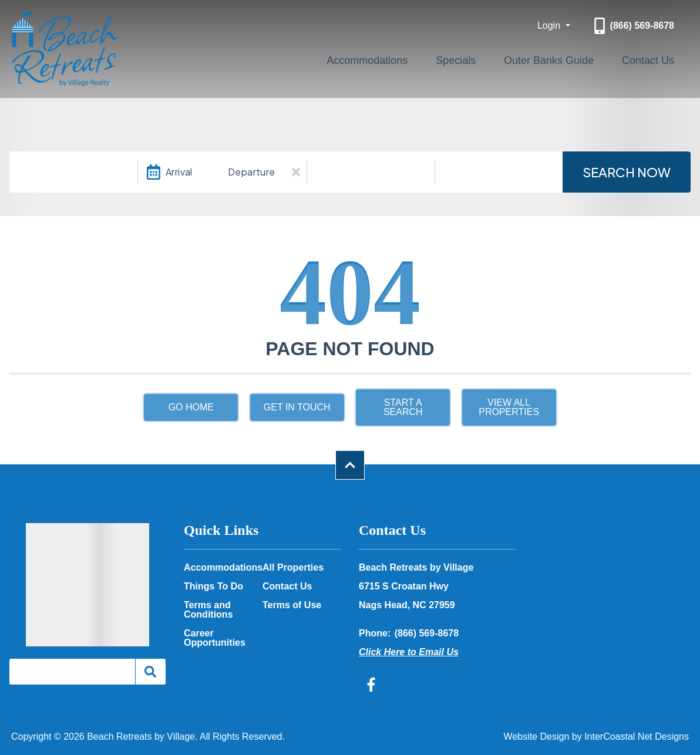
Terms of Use (292, 605)
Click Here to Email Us (409, 652)
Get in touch (297, 407)
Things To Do (213, 587)
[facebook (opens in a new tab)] (373, 685)
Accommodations (433, 58)
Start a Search (403, 407)
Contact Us (657, 58)
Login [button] (550, 26)
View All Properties (509, 407)
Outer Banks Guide (577, 58)
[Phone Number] (633, 26)
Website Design (537, 737)
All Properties (293, 568)
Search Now (627, 172)
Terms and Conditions (208, 610)
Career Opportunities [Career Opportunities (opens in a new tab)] (215, 638)
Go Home (191, 407)
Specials (503, 58)
